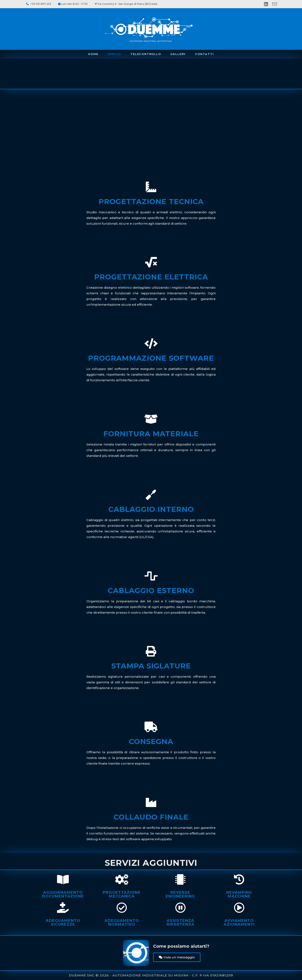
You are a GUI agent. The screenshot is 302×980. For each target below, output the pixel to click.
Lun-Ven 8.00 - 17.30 (74, 4)
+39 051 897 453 (41, 4)
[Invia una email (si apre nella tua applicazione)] (275, 4)
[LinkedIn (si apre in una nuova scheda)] (268, 4)
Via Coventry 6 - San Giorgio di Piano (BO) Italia (127, 4)
